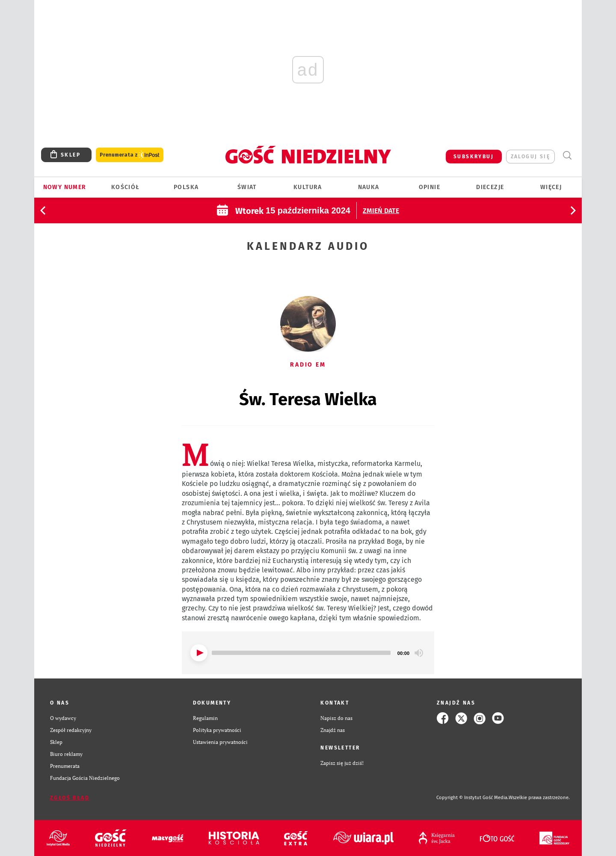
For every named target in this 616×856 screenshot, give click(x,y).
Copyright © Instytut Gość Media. (472, 798)
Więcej (551, 187)
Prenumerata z (130, 155)
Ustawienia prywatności (220, 742)
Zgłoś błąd (70, 798)
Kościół (126, 187)
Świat (247, 187)
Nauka (369, 187)
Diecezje (490, 187)
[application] (308, 653)
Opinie (429, 187)
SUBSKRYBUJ (474, 157)
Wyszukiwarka (567, 156)
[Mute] (419, 653)
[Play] (199, 653)
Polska (186, 187)
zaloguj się (530, 157)
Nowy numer (65, 187)
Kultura (308, 187)
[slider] (301, 653)
